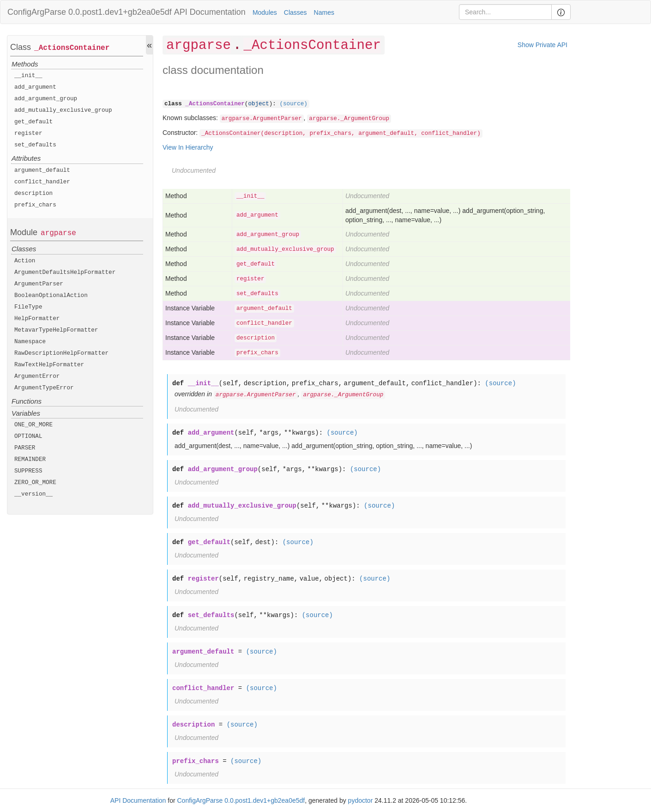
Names (324, 12)
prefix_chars (35, 205)
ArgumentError (37, 376)
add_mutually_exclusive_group (63, 110)
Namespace (30, 342)
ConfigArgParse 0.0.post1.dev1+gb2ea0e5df (90, 12)
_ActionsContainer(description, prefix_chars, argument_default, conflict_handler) (341, 133)
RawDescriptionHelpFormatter (61, 353)
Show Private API (542, 45)
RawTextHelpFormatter (49, 365)
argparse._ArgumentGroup (349, 119)
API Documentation (210, 12)
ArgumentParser (39, 284)
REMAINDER (30, 460)
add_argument (35, 87)
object (258, 104)
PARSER (25, 448)
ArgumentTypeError (44, 388)
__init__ (28, 76)
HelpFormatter (37, 319)
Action (25, 261)
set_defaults (35, 145)
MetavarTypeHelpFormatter (56, 330)
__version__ (33, 494)
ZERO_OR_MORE (35, 483)
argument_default (42, 170)
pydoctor (361, 800)
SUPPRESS (28, 471)
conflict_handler (42, 182)
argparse (58, 233)
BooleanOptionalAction (51, 296)
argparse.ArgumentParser (262, 119)
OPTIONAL (28, 436)
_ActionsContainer (72, 48)
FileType (28, 307)
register (28, 133)
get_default (33, 122)
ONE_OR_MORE (33, 425)
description (33, 194)
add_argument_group (46, 99)
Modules (265, 12)
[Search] (505, 12)
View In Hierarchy (188, 147)
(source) (293, 104)
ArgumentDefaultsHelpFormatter (65, 273)
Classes (295, 12)
